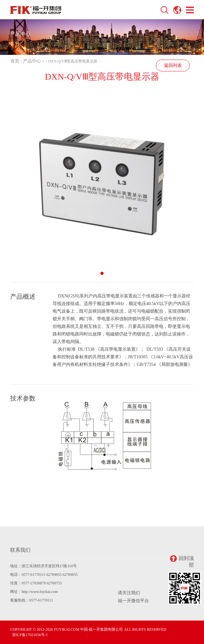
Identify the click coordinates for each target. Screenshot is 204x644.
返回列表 (173, 65)
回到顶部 (182, 561)
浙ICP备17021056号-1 (30, 635)
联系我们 (20, 550)
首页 (15, 61)
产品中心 (32, 61)
